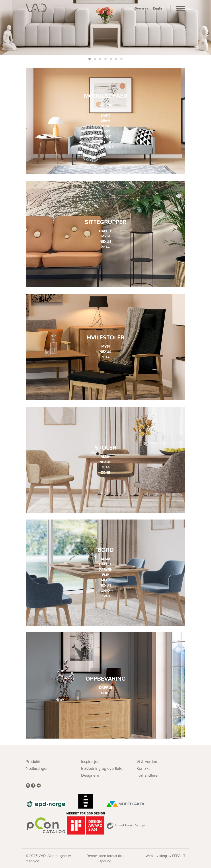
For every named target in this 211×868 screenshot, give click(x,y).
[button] (90, 59)
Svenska (142, 8)
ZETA (105, 247)
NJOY (105, 131)
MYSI (105, 236)
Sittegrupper (106, 222)
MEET (106, 580)
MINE (106, 126)
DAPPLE (106, 231)
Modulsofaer (106, 96)
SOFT (105, 693)
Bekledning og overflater (102, 768)
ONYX (106, 591)
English (159, 8)
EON (106, 110)
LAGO (106, 115)
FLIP (106, 575)
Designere (90, 775)
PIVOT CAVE (105, 142)
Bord (106, 550)
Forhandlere (147, 775)
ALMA (105, 457)
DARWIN (106, 105)
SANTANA (105, 147)
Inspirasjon (90, 761)
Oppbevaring (106, 678)
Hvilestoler (106, 337)
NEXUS (105, 242)
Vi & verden (147, 761)
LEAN (105, 121)
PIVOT (105, 137)
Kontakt (143, 768)
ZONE (105, 472)
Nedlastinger (37, 768)
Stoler (106, 447)
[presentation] (3, 33)
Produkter (34, 761)
